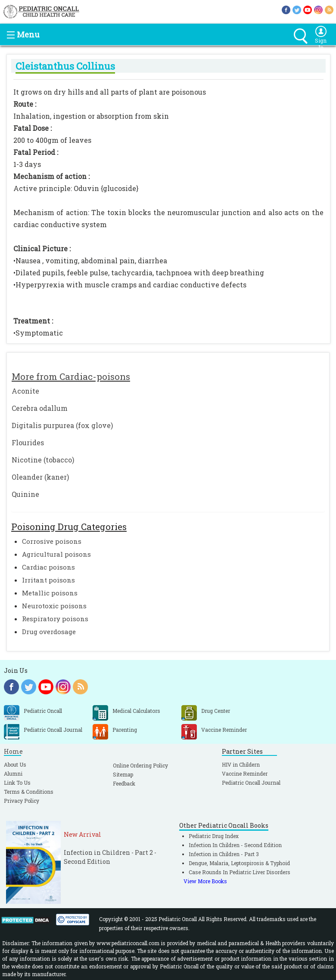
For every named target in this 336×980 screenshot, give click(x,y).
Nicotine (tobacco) (43, 460)
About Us (15, 764)
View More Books (205, 881)
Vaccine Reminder (245, 774)
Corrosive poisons (52, 541)
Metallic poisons (50, 593)
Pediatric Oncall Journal (251, 783)
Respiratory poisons (55, 619)
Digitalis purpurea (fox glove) (62, 425)
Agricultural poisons (56, 554)
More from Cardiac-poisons (71, 376)
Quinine (25, 494)
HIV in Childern (241, 764)
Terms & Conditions (29, 792)
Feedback (124, 783)
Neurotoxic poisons (54, 606)
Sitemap (123, 774)
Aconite (25, 391)
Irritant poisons (48, 580)
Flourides (28, 442)
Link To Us (17, 783)
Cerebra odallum (40, 408)
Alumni (13, 774)
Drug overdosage (49, 632)
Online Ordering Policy (140, 765)
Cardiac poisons (48, 567)
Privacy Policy (22, 801)
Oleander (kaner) (40, 477)
